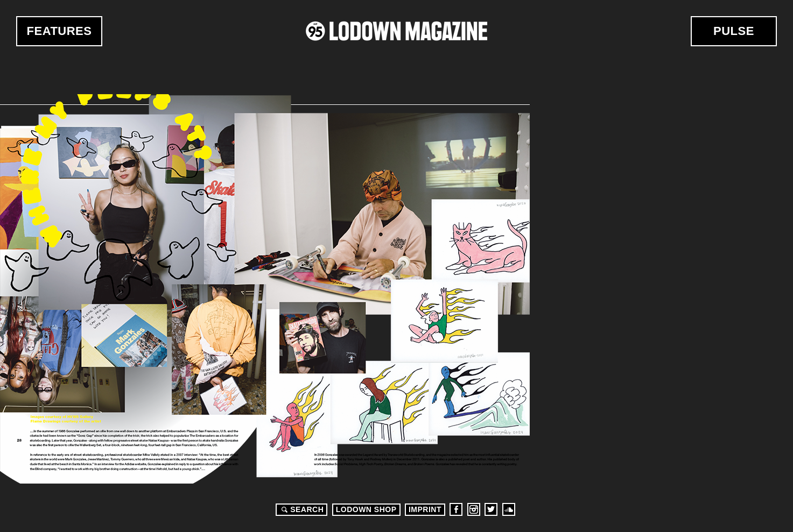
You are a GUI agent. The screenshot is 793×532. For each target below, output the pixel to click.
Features (59, 31)
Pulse (734, 31)
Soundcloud (509, 509)
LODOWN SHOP (366, 509)
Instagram (474, 509)
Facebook (456, 509)
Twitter (491, 509)
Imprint (425, 509)
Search (301, 509)
